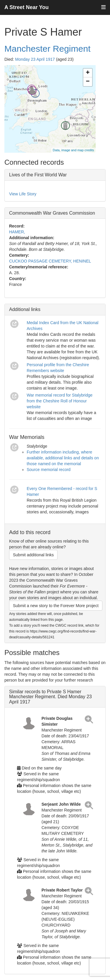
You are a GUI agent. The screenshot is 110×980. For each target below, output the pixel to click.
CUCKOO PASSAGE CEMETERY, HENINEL (50, 261)
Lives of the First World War (38, 175)
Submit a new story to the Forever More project (56, 606)
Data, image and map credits (73, 150)
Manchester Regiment (47, 49)
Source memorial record (49, 470)
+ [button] (88, 73)
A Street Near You (27, 7)
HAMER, (17, 232)
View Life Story (23, 194)
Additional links (25, 309)
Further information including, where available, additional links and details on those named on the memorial (63, 458)
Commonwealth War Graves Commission (52, 213)
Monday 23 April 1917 (35, 59)
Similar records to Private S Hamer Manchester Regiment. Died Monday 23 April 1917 (50, 697)
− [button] (88, 82)
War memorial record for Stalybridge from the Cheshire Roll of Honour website (60, 401)
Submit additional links (33, 555)
